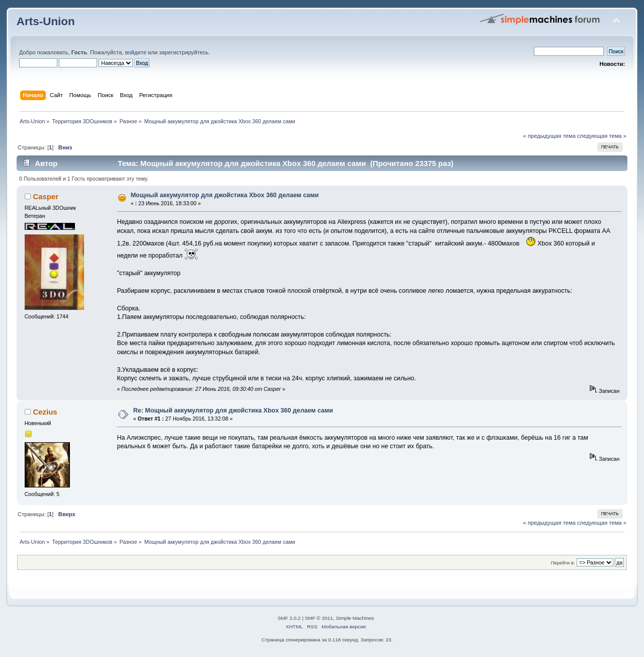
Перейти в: (563, 563)
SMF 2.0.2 (289, 618)
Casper (46, 196)
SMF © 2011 (319, 618)
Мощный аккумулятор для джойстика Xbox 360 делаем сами (225, 195)
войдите (135, 52)
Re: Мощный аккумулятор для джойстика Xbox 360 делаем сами (233, 410)
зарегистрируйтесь (184, 52)
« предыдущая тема (549, 136)
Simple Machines (355, 618)
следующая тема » (602, 136)
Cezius (45, 412)
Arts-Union (46, 21)
